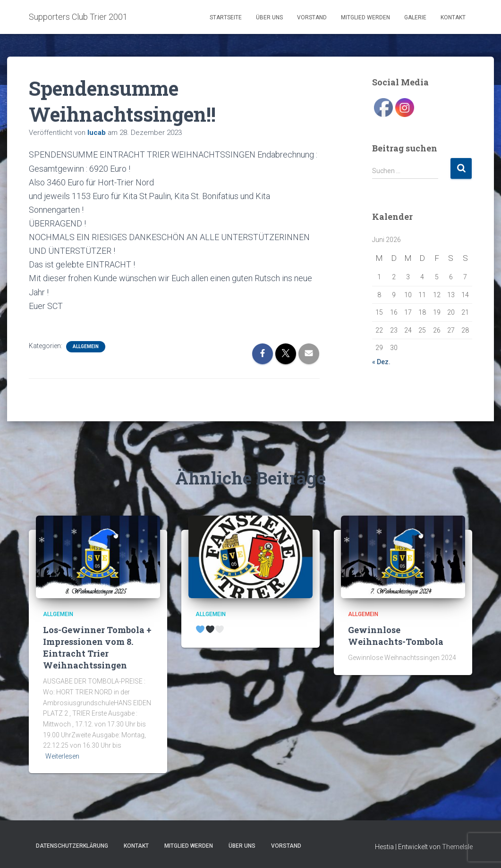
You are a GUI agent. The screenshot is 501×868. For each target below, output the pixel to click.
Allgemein (86, 346)
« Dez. (381, 362)
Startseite (226, 17)
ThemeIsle (457, 847)
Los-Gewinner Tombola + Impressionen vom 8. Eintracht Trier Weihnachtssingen (97, 648)
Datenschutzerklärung (72, 846)
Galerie (415, 17)
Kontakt (453, 17)
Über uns (269, 17)
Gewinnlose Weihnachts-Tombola (396, 636)
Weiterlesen (62, 756)
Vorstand (312, 17)
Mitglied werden (365, 17)
